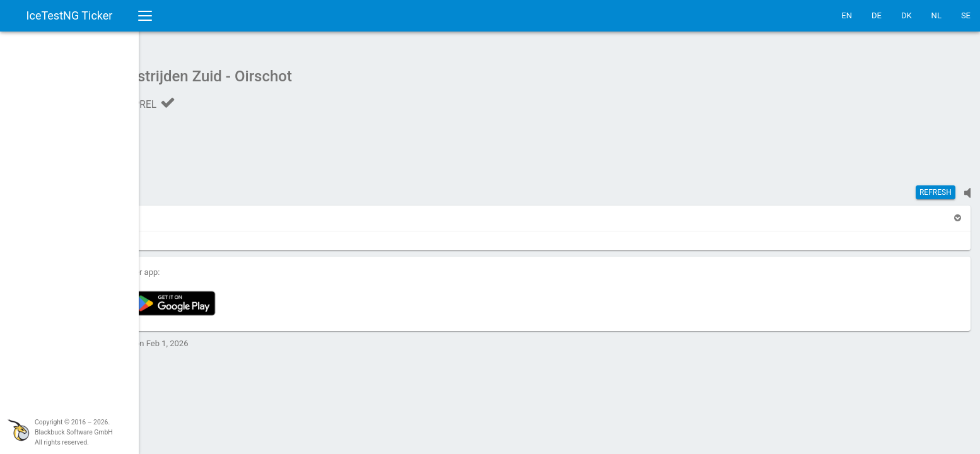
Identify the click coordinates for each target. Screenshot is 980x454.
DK (907, 15)
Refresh (936, 186)
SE (966, 15)
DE (877, 15)
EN (847, 15)
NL (936, 15)
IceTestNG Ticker (70, 15)
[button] (172, 212)
